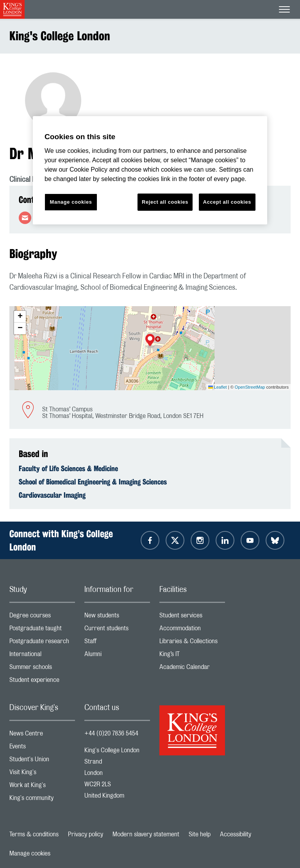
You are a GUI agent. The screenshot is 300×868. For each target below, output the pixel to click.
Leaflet (218, 387)
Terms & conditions (34, 834)
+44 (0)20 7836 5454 (111, 733)
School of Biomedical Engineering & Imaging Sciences (93, 482)
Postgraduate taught (42, 630)
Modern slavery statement (146, 834)
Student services (192, 617)
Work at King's (42, 787)
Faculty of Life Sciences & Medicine (68, 468)
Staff (117, 643)
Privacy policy (86, 834)
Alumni (117, 656)
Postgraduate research (42, 643)
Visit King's (42, 774)
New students (117, 617)
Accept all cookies (227, 202)
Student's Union (42, 761)
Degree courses (42, 617)
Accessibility (236, 834)
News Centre (42, 735)
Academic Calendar (192, 669)
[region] (150, 170)
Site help (200, 834)
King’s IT (192, 656)
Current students (117, 630)
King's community (42, 800)
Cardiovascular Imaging (52, 495)
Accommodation (192, 630)
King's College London (60, 36)
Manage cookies (30, 854)
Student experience (42, 682)
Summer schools (42, 669)
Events (42, 748)
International (42, 656)
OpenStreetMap (250, 387)
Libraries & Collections (192, 643)
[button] (150, 341)
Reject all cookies (165, 202)
